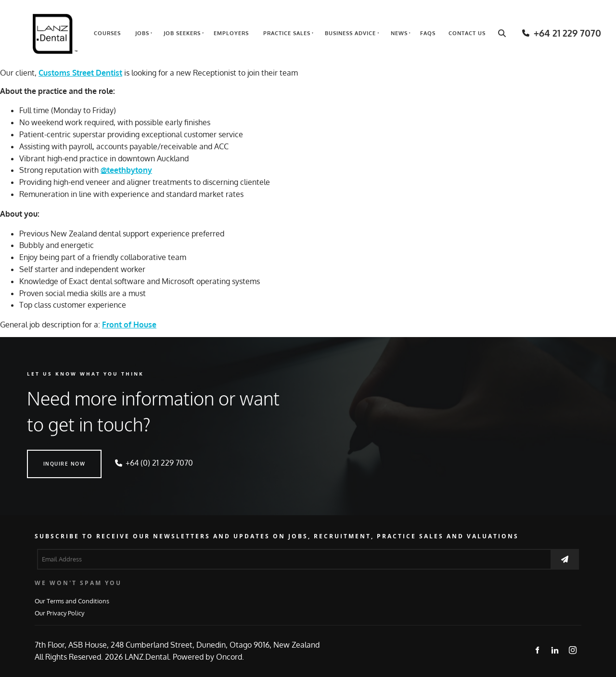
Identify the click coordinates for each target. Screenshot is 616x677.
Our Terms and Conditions (72, 601)
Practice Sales (287, 33)
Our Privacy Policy (59, 613)
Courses (107, 33)
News (399, 33)
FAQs (428, 33)
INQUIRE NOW (48, 456)
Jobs (142, 33)
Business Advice (350, 33)
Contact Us (467, 33)
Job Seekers (182, 33)
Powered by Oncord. (208, 657)
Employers (231, 33)
